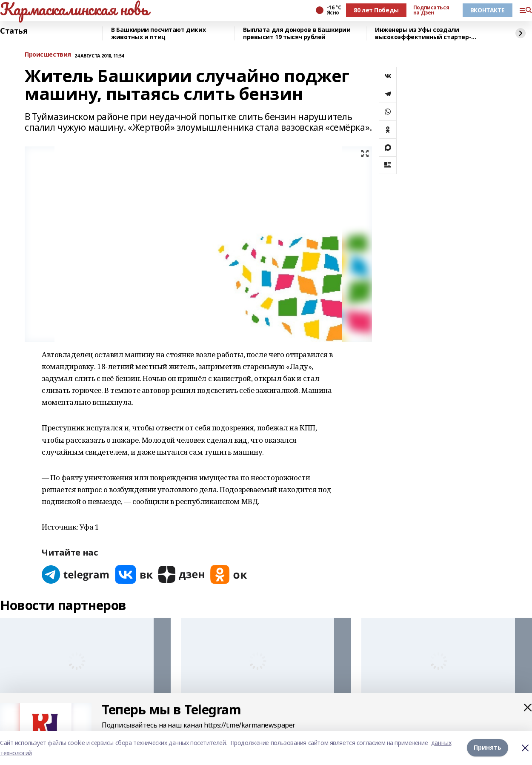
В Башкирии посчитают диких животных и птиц (158, 33)
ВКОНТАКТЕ (488, 10)
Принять (488, 748)
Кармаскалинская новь (74, 9)
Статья (14, 31)
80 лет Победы (376, 10)
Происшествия (48, 55)
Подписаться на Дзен (431, 10)
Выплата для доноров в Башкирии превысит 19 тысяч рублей (297, 33)
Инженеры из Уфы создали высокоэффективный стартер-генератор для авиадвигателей (425, 33)
